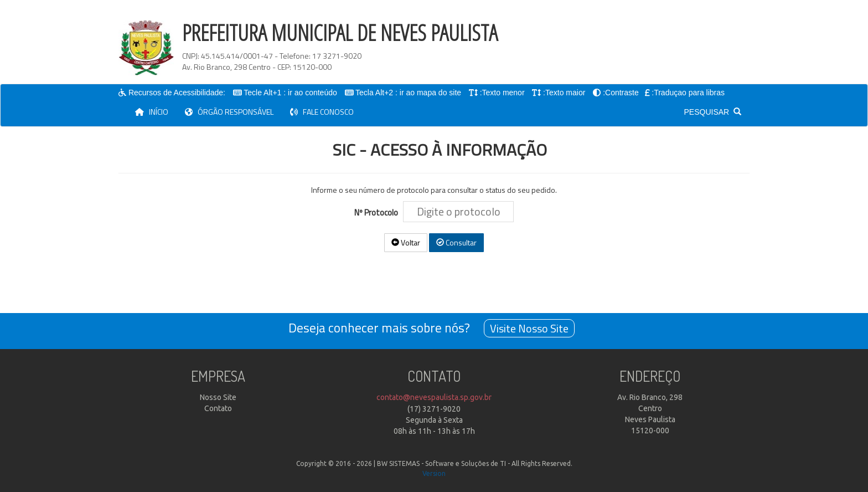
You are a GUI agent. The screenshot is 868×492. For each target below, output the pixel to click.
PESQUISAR (713, 112)
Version (434, 473)
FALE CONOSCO (322, 112)
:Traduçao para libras (689, 93)
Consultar (456, 242)
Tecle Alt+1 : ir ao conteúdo (291, 93)
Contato (218, 408)
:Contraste (621, 93)
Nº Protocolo (378, 212)
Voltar (406, 242)
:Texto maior (565, 93)
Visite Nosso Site (529, 328)
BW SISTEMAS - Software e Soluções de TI (441, 463)
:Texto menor (502, 93)
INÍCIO (156, 111)
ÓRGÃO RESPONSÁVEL (229, 112)
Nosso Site (218, 397)
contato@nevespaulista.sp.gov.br (434, 397)
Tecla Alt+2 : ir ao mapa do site (409, 93)
